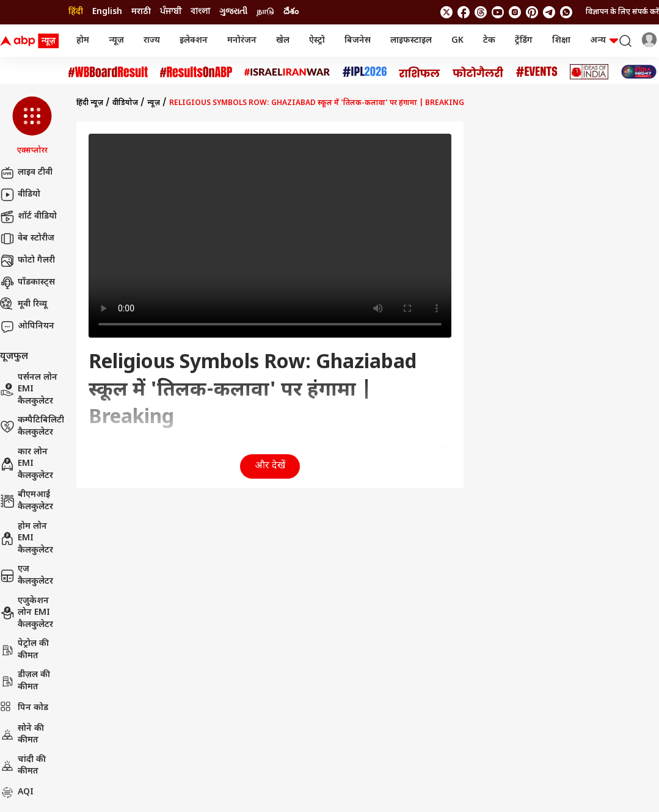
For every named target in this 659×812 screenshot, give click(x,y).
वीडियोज (125, 103)
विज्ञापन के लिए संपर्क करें (622, 12)
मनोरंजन (242, 41)
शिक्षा (561, 41)
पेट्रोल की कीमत (24, 650)
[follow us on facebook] (464, 12)
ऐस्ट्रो (317, 41)
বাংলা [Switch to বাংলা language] (200, 12)
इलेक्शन (194, 41)
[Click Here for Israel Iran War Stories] (287, 72)
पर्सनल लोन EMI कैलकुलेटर (29, 390)
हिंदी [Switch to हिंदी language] (76, 12)
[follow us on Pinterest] (532, 12)
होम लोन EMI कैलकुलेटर (27, 538)
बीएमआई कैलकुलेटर (27, 501)
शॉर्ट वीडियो (28, 217)
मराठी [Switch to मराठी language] (141, 12)
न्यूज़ (116, 41)
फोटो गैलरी (27, 261)
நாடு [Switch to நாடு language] (265, 12)
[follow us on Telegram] (549, 12)
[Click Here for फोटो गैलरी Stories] (478, 72)
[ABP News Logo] (32, 41)
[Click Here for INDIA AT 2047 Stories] (639, 72)
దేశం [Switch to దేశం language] (291, 12)
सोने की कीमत (22, 735)
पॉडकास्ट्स (27, 283)
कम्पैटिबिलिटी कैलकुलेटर (32, 426)
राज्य (152, 41)
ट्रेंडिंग (524, 41)
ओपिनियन (27, 327)
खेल (283, 41)
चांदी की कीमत (23, 766)
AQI (17, 792)
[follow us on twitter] (446, 12)
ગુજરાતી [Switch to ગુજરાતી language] (233, 12)
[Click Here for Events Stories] (537, 72)
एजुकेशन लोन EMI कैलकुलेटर (27, 613)
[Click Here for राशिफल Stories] (420, 72)
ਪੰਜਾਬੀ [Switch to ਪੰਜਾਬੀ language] (171, 12)
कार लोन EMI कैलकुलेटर (27, 464)
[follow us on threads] (481, 12)
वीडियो (20, 195)
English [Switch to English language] (107, 12)
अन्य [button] (604, 41)
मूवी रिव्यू (24, 305)
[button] (32, 126)
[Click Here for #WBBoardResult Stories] (108, 72)
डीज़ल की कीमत (25, 681)
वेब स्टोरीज (27, 239)
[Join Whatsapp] (566, 12)
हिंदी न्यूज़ (90, 103)
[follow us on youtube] (498, 12)
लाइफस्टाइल (411, 41)
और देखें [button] (270, 466)
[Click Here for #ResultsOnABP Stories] (196, 72)
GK (457, 41)
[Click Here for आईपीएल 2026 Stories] (365, 72)
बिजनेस (358, 41)
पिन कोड (24, 708)
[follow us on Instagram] (515, 12)
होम (83, 41)
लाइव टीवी (26, 173)
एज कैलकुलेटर (27, 575)
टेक (489, 41)
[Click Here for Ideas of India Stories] (589, 72)
